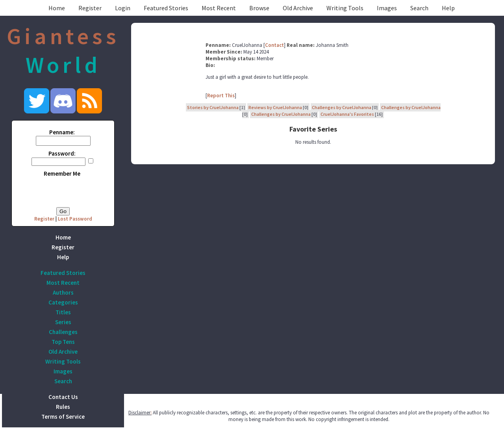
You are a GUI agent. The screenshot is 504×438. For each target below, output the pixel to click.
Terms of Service (63, 417)
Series (63, 322)
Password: (62, 153)
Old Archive (298, 8)
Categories (63, 302)
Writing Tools (345, 8)
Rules (63, 407)
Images (387, 8)
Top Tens (63, 342)
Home (57, 8)
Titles (63, 312)
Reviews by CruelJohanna (275, 107)
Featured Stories (166, 8)
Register (90, 8)
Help (448, 8)
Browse (259, 8)
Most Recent (219, 8)
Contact (274, 45)
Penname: (62, 132)
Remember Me (62, 174)
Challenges (63, 332)
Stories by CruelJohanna (213, 107)
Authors (63, 292)
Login (123, 8)
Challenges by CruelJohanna (342, 107)
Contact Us (63, 397)
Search (419, 8)
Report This (221, 96)
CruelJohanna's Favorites (347, 114)
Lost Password (75, 219)
